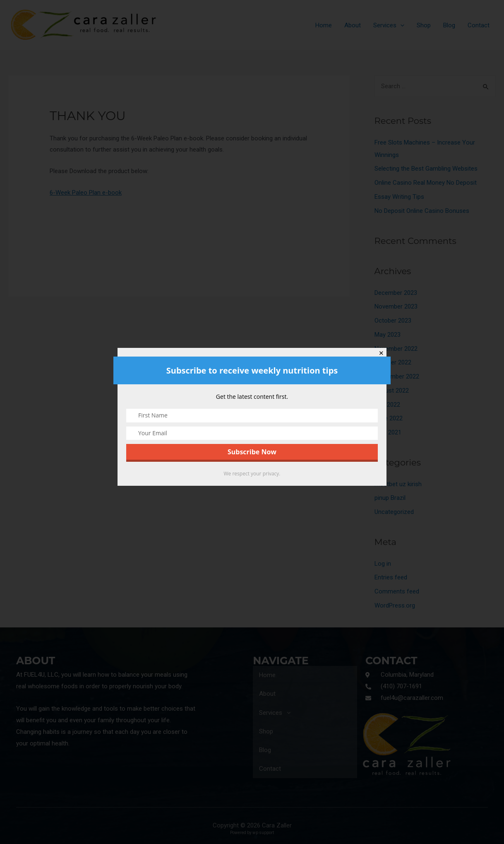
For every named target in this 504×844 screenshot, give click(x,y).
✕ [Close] (381, 353)
